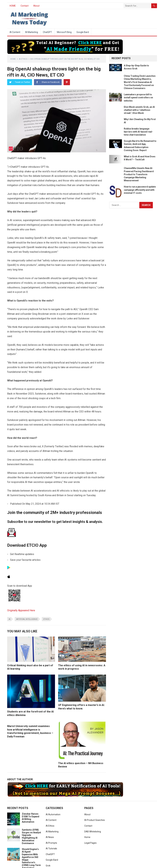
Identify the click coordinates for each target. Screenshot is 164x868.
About (36, 6)
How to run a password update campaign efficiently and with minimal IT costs (140, 190)
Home (13, 59)
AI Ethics (23, 59)
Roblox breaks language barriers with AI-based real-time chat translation (138, 132)
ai (10, 619)
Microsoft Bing (64, 32)
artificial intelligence (27, 619)
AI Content (15, 32)
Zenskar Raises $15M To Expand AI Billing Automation (31, 818)
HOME (13, 6)
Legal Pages (90, 843)
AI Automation (53, 814)
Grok (48, 866)
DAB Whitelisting (93, 832)
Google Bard (83, 32)
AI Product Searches (95, 820)
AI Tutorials (51, 848)
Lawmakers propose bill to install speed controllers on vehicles (138, 98)
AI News (50, 837)
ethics (46, 619)
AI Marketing (32, 32)
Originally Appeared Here (21, 610)
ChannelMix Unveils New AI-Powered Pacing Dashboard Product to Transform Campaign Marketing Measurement (139, 174)
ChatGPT (47, 32)
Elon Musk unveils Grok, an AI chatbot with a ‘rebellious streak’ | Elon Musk (139, 110)
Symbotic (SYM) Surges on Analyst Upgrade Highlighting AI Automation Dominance (31, 837)
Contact (25, 6)
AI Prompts (51, 843)
